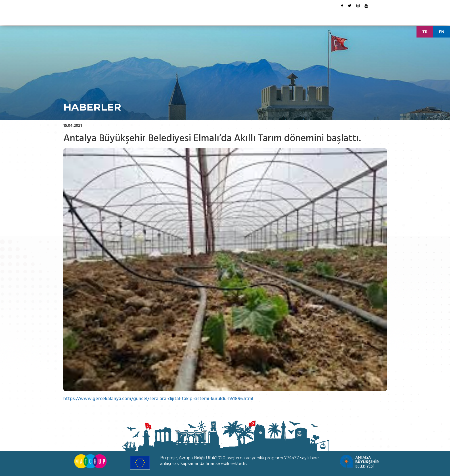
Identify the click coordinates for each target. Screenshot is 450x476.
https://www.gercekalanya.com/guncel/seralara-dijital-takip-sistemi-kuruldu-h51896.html (159, 399)
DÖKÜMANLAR (212, 15)
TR (425, 32)
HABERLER (266, 15)
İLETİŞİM (307, 15)
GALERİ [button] (287, 15)
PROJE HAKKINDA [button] (177, 15)
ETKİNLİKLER (241, 15)
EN (442, 32)
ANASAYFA (145, 15)
